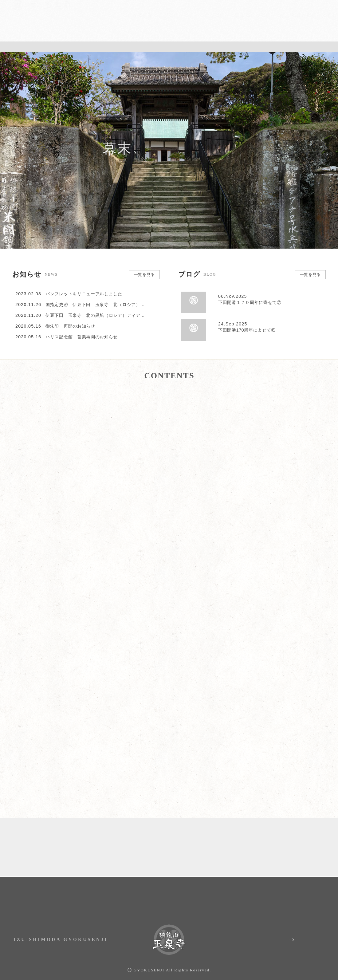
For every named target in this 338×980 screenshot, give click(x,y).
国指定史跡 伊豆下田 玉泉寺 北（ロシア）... (95, 294)
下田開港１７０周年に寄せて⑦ (270, 293)
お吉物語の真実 (278, 24)
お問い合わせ (283, 5)
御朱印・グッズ (235, 24)
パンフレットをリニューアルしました (84, 283)
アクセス (246, 5)
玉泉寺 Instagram (278, 932)
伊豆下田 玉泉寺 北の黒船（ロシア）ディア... (95, 305)
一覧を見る (144, 264)
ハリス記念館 (193, 24)
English (320, 5)
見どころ (159, 24)
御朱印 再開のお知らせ (70, 316)
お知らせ (209, 5)
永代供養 (315, 24)
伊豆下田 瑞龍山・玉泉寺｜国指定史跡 (42, 23)
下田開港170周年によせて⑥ (270, 321)
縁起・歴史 (127, 24)
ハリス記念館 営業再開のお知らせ (82, 326)
